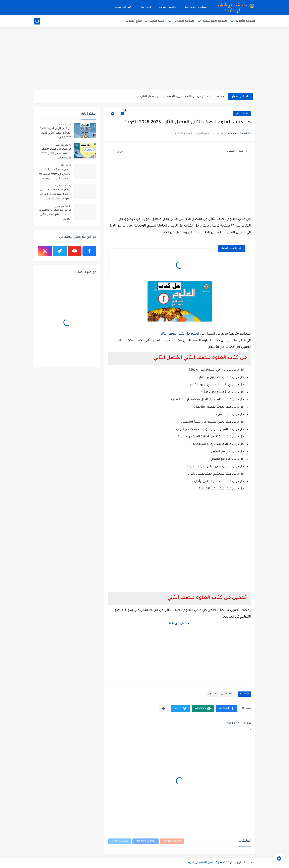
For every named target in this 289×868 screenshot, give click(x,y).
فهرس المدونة (168, 7)
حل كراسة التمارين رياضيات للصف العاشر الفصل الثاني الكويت (55, 215)
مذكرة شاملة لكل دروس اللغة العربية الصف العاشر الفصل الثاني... (181, 97)
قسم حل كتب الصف (183, 334)
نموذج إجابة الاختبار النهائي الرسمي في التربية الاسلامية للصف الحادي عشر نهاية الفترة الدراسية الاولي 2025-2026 (55, 175)
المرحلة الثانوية (245, 21)
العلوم (212, 694)
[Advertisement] (144, 59)
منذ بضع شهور (61, 125)
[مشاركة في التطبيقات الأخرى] (164, 708)
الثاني (164, 334)
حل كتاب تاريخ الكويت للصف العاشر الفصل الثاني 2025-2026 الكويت (55, 133)
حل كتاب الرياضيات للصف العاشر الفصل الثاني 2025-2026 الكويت (56, 154)
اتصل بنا (146, 7)
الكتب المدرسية (124, 7)
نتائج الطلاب (134, 21)
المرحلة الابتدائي (184, 21)
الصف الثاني (242, 114)
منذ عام (65, 165)
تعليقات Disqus (120, 841)
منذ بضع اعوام (61, 186)
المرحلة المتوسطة (215, 21)
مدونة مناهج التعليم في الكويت (205, 863)
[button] (227, 708)
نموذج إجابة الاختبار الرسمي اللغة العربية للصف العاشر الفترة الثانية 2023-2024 (55, 195)
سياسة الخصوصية (196, 7)
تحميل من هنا (180, 624)
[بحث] (37, 21)
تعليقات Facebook (146, 841)
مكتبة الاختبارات (155, 21)
